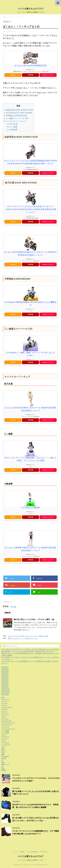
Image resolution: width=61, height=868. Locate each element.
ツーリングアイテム (8, 730)
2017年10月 (5, 694)
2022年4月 (5, 669)
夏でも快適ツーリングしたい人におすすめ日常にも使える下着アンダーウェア (28, 653)
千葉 (3, 754)
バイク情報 (5, 734)
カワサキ (4, 711)
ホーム (15, 852)
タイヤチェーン (7, 726)
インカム (4, 705)
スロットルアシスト (8, 724)
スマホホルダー (7, 722)
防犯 (3, 770)
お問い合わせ (44, 852)
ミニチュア (5, 744)
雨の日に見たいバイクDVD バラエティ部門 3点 (34, 621)
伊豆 (3, 750)
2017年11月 (5, 692)
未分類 (4, 760)
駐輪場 (4, 772)
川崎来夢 (12, 130)
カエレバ (33, 70)
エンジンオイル (7, 709)
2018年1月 (5, 688)
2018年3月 (5, 684)
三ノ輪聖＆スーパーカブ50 (16, 118)
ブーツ (4, 736)
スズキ (4, 719)
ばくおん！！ (8, 603)
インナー (4, 707)
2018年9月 (5, 675)
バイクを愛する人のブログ (31, 9)
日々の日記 (5, 758)
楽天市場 (30, 75)
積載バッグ (5, 766)
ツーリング (5, 728)
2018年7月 (5, 677)
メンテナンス (6, 746)
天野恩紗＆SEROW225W (15, 115)
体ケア (4, 752)
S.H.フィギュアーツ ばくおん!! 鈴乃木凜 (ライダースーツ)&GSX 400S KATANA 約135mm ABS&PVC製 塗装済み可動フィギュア (30, 212)
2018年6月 (5, 679)
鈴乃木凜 (12, 124)
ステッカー (5, 721)
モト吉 (13, 608)
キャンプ (4, 713)
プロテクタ (5, 738)
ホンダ (4, 742)
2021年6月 (5, 671)
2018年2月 (5, 686)
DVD (3, 699)
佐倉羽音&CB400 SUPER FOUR (18, 110)
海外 (3, 764)
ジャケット (5, 717)
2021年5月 (5, 673)
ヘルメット (5, 740)
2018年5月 (5, 680)
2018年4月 (5, 682)
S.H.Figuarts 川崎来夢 (30, 509)
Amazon (13, 75)
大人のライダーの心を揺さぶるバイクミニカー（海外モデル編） (29, 638)
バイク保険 (5, 732)
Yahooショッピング (48, 75)
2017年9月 (5, 696)
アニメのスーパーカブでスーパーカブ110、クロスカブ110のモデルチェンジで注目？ (30, 651)
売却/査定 (22, 852)
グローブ (4, 715)
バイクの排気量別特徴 (32, 852)
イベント (4, 703)
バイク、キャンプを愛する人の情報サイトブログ (31, 860)
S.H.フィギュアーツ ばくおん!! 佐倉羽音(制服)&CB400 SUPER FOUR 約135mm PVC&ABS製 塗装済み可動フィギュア (30, 163)
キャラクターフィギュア (15, 121)
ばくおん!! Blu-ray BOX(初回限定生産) (30, 66)
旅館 (3, 756)
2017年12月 (5, 690)
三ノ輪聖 (12, 127)
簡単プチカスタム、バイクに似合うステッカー (23, 640)
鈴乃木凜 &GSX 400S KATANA (18, 113)
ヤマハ (4, 748)
